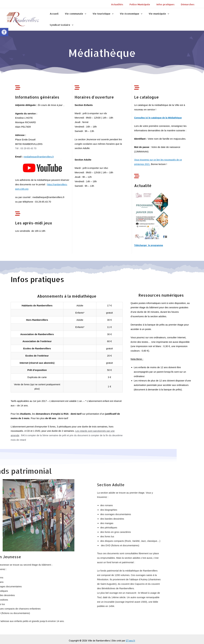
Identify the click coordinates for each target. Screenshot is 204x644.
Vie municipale (157, 18)
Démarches (188, 4)
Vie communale (78, 18)
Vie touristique (104, 18)
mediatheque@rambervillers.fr (40, 153)
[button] (4, 32)
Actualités (123, 4)
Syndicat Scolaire (183, 18)
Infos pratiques (168, 4)
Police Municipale (144, 4)
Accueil (58, 18)
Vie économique (130, 18)
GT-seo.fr (131, 637)
